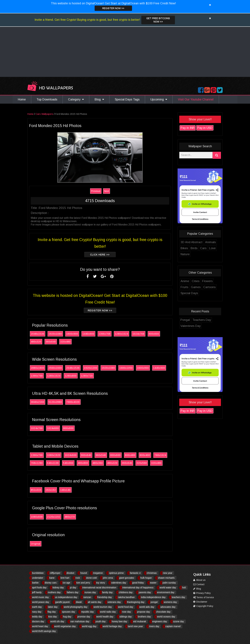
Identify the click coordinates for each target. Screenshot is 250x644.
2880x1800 (38, 368)
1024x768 (138, 334)
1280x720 (87, 376)
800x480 (130, 455)
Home (22, 99)
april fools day (39, 588)
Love (212, 248)
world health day (105, 617)
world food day (126, 607)
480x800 (83, 463)
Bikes (184, 248)
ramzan (87, 597)
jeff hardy (37, 592)
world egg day (89, 626)
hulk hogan (146, 578)
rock (78, 578)
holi (184, 588)
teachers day (178, 597)
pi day (73, 588)
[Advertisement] (125, 52)
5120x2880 (55, 402)
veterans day (114, 602)
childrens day (126, 592)
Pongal (185, 320)
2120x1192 (54, 517)
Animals (210, 242)
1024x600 (53, 428)
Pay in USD (205, 128)
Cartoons (209, 287)
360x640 (51, 342)
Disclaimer (200, 602)
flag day (52, 612)
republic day (87, 612)
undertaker (38, 578)
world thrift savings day (44, 631)
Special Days (189, 293)
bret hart (65, 578)
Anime (185, 281)
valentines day (119, 583)
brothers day (144, 617)
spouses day (69, 612)
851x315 (36, 490)
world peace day (41, 602)
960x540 (101, 455)
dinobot (70, 573)
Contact (199, 584)
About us (199, 580)
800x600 (154, 334)
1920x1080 (55, 334)
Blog (99, 99)
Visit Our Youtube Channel (196, 99)
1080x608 (37, 517)
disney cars (51, 583)
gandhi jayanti (62, 602)
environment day (166, 592)
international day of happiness (138, 588)
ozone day (178, 621)
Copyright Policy (203, 606)
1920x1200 (91, 368)
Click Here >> (100, 255)
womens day (170, 602)
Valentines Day (191, 326)
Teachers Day (202, 320)
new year (168, 573)
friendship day (105, 597)
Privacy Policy (202, 593)
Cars (203, 248)
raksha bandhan (126, 597)
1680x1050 (126, 368)
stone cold (91, 578)
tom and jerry (83, 583)
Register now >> (113, 8)
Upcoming (159, 99)
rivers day (154, 626)
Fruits (184, 287)
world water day (168, 588)
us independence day (66, 597)
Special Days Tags (127, 99)
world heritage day (112, 626)
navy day (37, 612)
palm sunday (169, 583)
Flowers (207, 281)
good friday (138, 583)
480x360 (98, 463)
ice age (67, 583)
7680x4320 (73, 402)
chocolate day (163, 612)
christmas (152, 573)
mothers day (54, 592)
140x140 (65, 490)
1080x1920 (54, 455)
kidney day (58, 588)
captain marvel (173, 626)
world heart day (40, 626)
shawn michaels (166, 578)
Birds (194, 248)
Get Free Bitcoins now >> (158, 20)
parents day (145, 592)
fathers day (73, 592)
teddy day (37, 617)
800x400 (145, 455)
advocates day (168, 607)
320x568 (142, 463)
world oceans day (166, 617)
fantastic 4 (135, 573)
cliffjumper (55, 573)
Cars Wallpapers (44, 114)
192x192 (51, 490)
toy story (101, 583)
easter (153, 583)
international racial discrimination (99, 588)
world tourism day (103, 607)
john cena (108, 578)
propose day (143, 612)
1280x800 (71, 376)
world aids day (147, 607)
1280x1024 (121, 334)
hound (84, 573)
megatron (98, 573)
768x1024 (160, 455)
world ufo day (57, 621)
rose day (127, 612)
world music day (40, 597)
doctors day (38, 621)
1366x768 (105, 334)
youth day (101, 621)
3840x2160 (38, 402)
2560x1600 (55, 368)
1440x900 (88, 334)
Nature (185, 254)
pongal (154, 602)
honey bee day (119, 621)
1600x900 (72, 334)
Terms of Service (204, 597)
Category (76, 99)
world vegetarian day (65, 626)
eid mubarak (140, 621)
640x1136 (53, 463)
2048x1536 (38, 334)
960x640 (86, 455)
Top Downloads (47, 99)
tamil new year (135, 626)
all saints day (95, 602)
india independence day (153, 597)
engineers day (160, 621)
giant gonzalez (127, 578)
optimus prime (116, 573)
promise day (84, 617)
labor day (53, 607)
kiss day (53, 617)
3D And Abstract (192, 242)
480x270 (70, 517)
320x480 (65, 342)
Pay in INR (188, 128)
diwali (79, 602)
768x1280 (37, 463)
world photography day (76, 607)
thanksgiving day (136, 602)
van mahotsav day (80, 621)
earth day (37, 607)
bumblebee (38, 573)
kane (52, 578)
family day (107, 592)
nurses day (90, 592)
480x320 (36, 342)
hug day (67, 617)
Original (36, 544)
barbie (35, 583)
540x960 (68, 463)
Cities (196, 281)
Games (196, 287)
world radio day (108, 612)
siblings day (126, 617)
